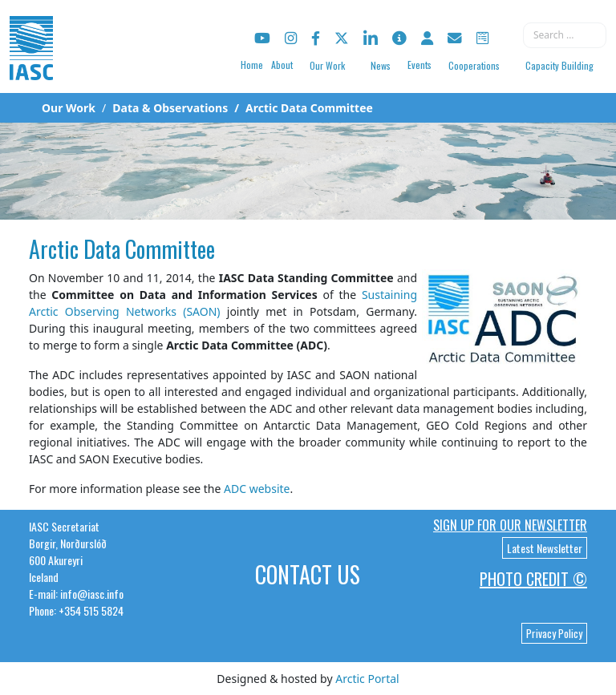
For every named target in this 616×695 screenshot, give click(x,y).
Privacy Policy (554, 633)
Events (419, 65)
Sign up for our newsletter (510, 525)
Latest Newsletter (545, 548)
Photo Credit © (533, 579)
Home (252, 65)
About (282, 65)
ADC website (257, 489)
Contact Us (308, 574)
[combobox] (565, 35)
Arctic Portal (367, 679)
